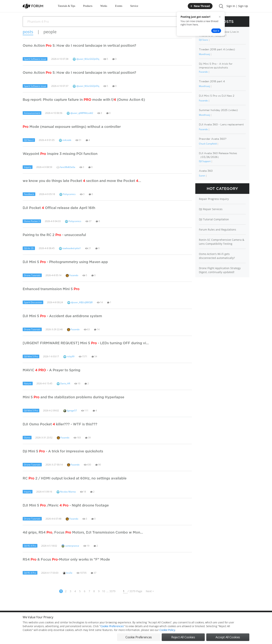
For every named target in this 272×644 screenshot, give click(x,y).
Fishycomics (67, 194)
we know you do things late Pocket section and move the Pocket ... (82, 181)
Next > (150, 591)
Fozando (72, 275)
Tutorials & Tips (66, 6)
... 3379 (111, 591)
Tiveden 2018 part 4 (212, 81)
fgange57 (70, 411)
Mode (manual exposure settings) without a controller (72, 127)
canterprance (70, 546)
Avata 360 (206, 171)
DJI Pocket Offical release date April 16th (59, 208)
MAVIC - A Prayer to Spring (51, 370)
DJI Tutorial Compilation (214, 219)
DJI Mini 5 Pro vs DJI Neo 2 (217, 96)
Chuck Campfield (208, 144)
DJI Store (203, 40)
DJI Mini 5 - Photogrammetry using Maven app (65, 262)
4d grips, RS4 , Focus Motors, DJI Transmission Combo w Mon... (83, 532)
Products (88, 6)
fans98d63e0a (66, 167)
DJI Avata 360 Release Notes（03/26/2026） (218, 155)
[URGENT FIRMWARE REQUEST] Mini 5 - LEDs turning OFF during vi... (86, 343)
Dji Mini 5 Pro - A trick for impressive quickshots (216, 66)
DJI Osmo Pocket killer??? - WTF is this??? (60, 424)
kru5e (68, 573)
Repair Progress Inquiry (214, 199)
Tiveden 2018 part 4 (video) (217, 49)
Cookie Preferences (112, 630)
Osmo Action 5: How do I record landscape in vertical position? (79, 45)
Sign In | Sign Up (237, 6)
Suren (202, 176)
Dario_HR (63, 383)
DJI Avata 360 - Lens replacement (221, 124)
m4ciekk (65, 140)
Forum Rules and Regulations (218, 230)
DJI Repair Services (211, 209)
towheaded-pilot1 (70, 248)
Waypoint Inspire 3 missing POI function (60, 154)
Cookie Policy (167, 634)
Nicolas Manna (66, 492)
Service (134, 6)
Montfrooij (204, 54)
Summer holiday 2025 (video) (218, 110)
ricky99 (69, 356)
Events (119, 6)
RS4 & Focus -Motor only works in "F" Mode (66, 559)
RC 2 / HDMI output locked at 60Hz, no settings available (75, 478)
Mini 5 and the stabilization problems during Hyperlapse (73, 397)
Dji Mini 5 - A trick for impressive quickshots (63, 451)
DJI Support (205, 161)
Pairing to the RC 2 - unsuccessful (54, 235)
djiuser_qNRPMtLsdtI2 (80, 113)
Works (104, 6)
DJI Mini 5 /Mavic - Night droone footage (66, 505)
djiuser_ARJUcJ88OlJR (80, 302)
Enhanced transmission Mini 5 (51, 289)
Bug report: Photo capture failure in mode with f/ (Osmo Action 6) (84, 99)
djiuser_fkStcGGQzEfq (86, 59)
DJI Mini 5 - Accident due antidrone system (62, 316)
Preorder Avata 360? (213, 139)
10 (104, 591)
